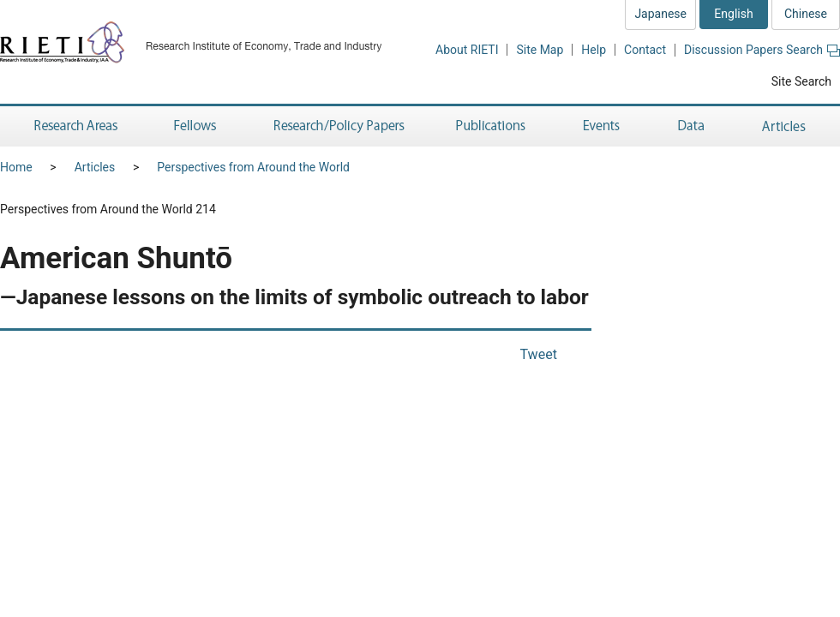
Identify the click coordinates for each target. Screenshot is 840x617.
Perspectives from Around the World (253, 167)
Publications (492, 126)
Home (16, 167)
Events (602, 126)
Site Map (540, 50)
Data (691, 126)
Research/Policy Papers (338, 126)
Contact (645, 50)
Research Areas (73, 126)
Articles (786, 126)
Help (594, 50)
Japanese (660, 14)
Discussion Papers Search (762, 50)
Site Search (801, 81)
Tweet (538, 354)
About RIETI (467, 50)
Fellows (195, 126)
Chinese (806, 14)
